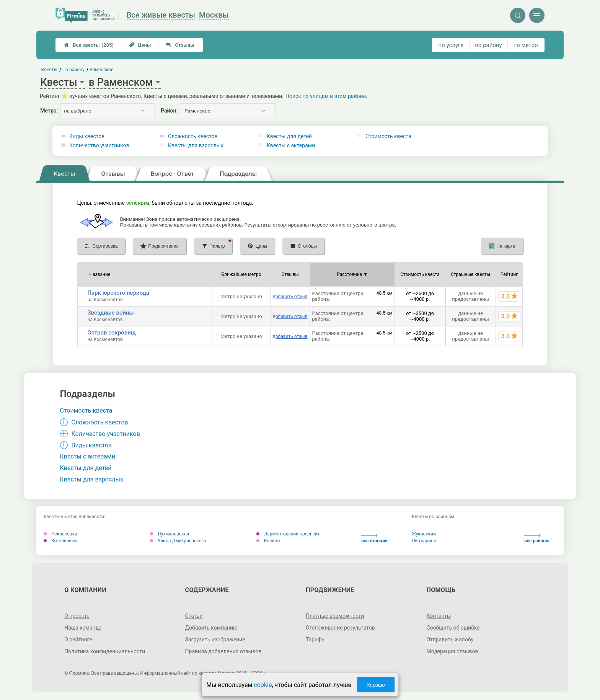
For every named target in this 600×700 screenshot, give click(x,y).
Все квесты (89, 45)
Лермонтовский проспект (288, 534)
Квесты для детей (289, 136)
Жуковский (424, 534)
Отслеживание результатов (340, 628)
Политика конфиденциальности (105, 651)
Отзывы (180, 45)
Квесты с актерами (291, 145)
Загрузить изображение (215, 640)
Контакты (439, 616)
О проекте (77, 616)
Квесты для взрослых (196, 145)
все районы (537, 539)
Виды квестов (87, 136)
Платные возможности (335, 616)
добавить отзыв (290, 297)
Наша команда (83, 628)
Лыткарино (424, 541)
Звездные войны (110, 313)
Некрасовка (60, 534)
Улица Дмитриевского (178, 541)
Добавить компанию (211, 628)
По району (73, 70)
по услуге (451, 45)
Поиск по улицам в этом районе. (326, 96)
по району (488, 45)
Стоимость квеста (388, 136)
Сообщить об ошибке (453, 628)
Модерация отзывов (452, 651)
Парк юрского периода (118, 293)
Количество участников (99, 145)
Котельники (60, 541)
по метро (526, 45)
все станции (374, 539)
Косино (268, 541)
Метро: (49, 111)
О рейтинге (78, 640)
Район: (169, 111)
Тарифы (316, 640)
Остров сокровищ (111, 333)
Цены (140, 45)
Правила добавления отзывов (223, 651)
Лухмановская (170, 534)
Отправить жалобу (450, 640)
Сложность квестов (193, 136)
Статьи (194, 616)
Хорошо (376, 685)
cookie (263, 685)
